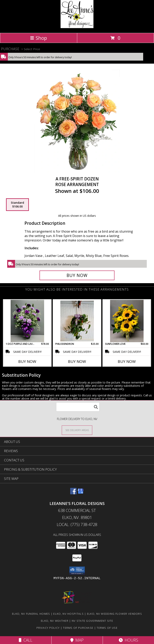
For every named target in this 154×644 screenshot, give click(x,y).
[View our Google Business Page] (81, 493)
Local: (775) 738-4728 (77, 524)
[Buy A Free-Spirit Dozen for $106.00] (77, 275)
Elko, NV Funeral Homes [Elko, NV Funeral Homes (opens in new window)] (31, 614)
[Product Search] (78, 407)
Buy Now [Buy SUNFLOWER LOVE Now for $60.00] (127, 361)
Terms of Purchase (78, 628)
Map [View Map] (77, 640)
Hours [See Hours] (128, 640)
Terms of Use (107, 628)
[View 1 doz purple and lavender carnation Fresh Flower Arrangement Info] (27, 321)
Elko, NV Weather (55, 621)
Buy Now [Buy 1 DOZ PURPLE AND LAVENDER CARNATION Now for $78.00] (27, 361)
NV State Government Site (92, 621)
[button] (77, 571)
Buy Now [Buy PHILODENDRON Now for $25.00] (77, 361)
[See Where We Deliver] (77, 430)
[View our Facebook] (73, 493)
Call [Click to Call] (26, 640)
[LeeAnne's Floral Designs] (77, 27)
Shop (38, 38)
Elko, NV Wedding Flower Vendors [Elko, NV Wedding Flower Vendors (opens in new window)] (114, 614)
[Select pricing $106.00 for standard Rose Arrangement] (17, 205)
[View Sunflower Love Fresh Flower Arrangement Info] (127, 321)
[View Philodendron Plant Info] (77, 321)
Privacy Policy (48, 628)
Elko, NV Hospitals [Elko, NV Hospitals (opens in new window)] (68, 614)
